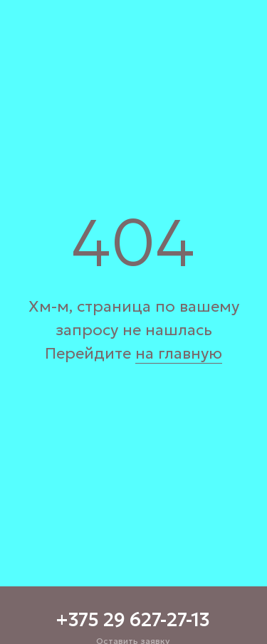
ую (211, 353)
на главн (168, 353)
